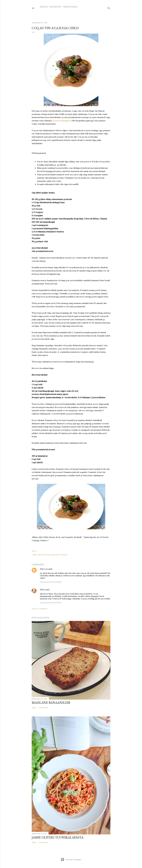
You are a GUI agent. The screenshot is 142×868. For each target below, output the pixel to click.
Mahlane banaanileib (51, 703)
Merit (42, 590)
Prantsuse (63, 555)
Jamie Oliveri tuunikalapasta (58, 837)
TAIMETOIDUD (70, 7)
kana (48, 555)
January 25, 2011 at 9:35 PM (51, 582)
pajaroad (55, 555)
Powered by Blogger (71, 860)
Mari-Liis (44, 569)
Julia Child (42, 555)
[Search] (109, 8)
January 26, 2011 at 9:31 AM (51, 603)
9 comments (43, 708)
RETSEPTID (56, 7)
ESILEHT (44, 7)
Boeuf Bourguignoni (62, 121)
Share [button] (34, 551)
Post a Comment (40, 609)
